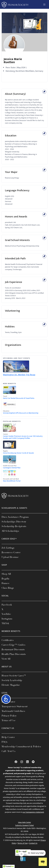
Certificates (8, 640)
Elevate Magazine (11, 685)
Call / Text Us (8, 751)
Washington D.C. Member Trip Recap (19, 375)
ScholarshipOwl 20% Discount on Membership (21, 413)
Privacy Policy (9, 716)
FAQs (5, 742)
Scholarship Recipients (14, 526)
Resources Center (11, 552)
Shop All (6, 574)
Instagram (7, 619)
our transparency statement (33, 812)
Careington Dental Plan (12, 468)
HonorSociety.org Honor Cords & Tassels (18, 453)
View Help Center (24, 822)
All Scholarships (10, 531)
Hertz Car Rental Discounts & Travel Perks (19, 398)
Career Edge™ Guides (13, 645)
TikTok (5, 623)
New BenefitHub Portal (12, 481)
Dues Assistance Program (15, 517)
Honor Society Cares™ (14, 676)
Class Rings (8, 588)
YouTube (6, 614)
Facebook (7, 605)
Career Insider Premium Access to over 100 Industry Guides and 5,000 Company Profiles (23, 437)
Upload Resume (10, 557)
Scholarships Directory (14, 522)
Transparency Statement (15, 706)
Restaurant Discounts (13, 649)
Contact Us (33, 843)
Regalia (5, 579)
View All (6, 659)
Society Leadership (12, 680)
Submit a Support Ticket (24, 825)
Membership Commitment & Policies (21, 746)
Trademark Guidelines (13, 711)
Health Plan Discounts (14, 654)
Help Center (8, 737)
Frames (5, 583)
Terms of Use (9, 720)
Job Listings (8, 548)
